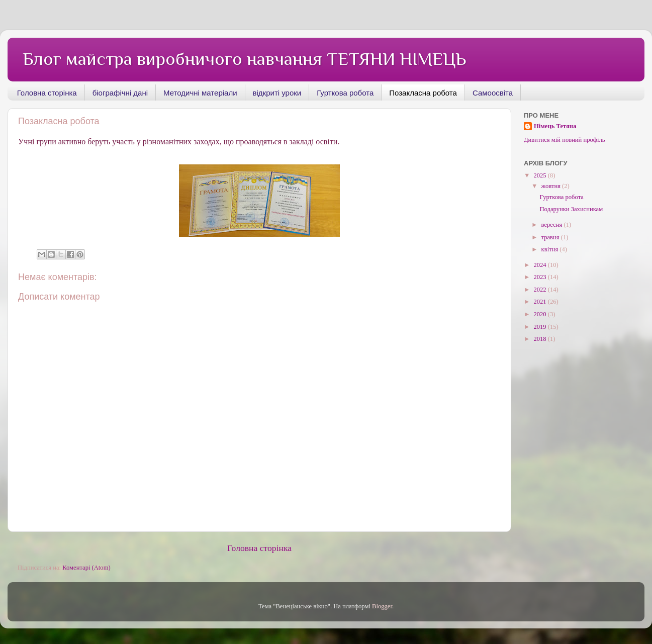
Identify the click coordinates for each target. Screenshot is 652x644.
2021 (540, 302)
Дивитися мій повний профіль (565, 140)
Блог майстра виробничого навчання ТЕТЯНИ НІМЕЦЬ (244, 59)
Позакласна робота (423, 93)
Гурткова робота (345, 93)
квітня (551, 249)
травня (551, 237)
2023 (540, 277)
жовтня (552, 186)
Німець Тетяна (555, 126)
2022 (540, 290)
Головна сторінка (47, 93)
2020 (540, 314)
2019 (540, 327)
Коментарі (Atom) (86, 568)
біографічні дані (120, 93)
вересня (553, 225)
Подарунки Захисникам (571, 209)
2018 (540, 339)
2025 (540, 175)
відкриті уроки (277, 93)
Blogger (382, 606)
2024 (540, 265)
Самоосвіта (493, 93)
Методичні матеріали (200, 93)
